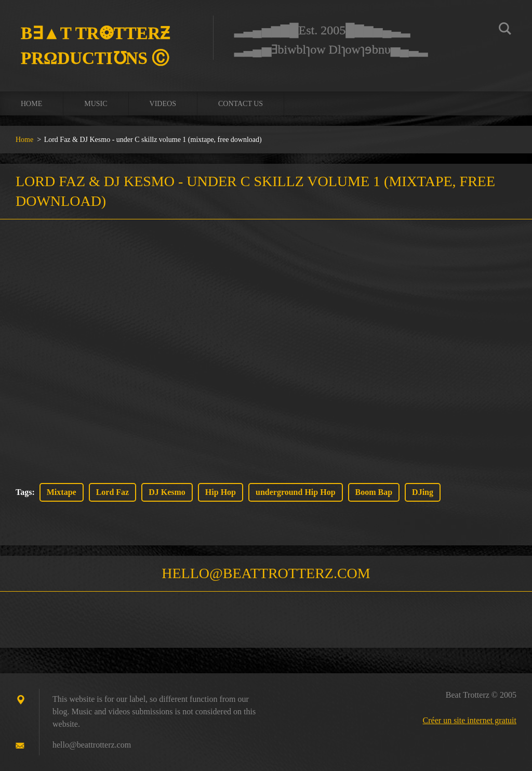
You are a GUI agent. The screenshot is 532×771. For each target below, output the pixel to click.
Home (31, 104)
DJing (423, 492)
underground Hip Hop (296, 492)
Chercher (505, 30)
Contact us (241, 104)
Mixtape (62, 492)
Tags (24, 492)
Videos (163, 104)
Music (96, 104)
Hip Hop (221, 492)
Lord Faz (113, 492)
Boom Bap (374, 492)
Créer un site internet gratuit (470, 720)
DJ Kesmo (167, 492)
